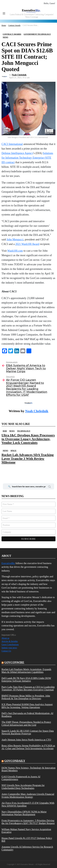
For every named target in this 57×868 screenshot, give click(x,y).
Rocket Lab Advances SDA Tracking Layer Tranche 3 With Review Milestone (28, 458)
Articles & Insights (10, 641)
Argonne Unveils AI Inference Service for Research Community (27, 848)
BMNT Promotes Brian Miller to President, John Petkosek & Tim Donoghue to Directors (26, 697)
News (12, 431)
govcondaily (15, 761)
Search (50, 487)
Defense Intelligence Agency (17, 153)
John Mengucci (15, 239)
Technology (24, 431)
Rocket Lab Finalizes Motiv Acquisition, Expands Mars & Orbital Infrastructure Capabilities (26, 671)
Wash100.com (15, 251)
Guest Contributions (10, 645)
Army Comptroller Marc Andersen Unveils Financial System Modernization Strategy (28, 796)
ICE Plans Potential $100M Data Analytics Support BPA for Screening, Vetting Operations (27, 706)
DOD (5, 431)
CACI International (12, 144)
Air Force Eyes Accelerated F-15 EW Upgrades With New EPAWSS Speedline (28, 804)
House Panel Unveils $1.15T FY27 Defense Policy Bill (27, 840)
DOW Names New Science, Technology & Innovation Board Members (28, 769)
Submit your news (9, 648)
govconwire (14, 662)
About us (5, 638)
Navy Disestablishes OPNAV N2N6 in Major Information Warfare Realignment (24, 813)
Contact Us (6, 651)
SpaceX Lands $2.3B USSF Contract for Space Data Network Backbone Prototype (28, 732)
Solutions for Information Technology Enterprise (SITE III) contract (27, 158)
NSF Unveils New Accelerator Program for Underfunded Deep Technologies (23, 787)
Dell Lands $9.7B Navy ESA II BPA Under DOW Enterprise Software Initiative (26, 680)
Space (13, 451)
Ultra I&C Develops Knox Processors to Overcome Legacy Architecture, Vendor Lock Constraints (28, 439)
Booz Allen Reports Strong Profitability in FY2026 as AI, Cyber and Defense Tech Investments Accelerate (28, 747)
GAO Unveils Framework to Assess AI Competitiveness (21, 778)
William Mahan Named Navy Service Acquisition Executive (26, 831)
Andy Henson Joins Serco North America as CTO (26, 740)
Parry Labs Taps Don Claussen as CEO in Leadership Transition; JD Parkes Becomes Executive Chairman (28, 688)
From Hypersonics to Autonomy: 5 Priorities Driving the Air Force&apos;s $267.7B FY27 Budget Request (28, 822)
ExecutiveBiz (8, 563)
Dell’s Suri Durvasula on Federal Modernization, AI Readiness (27, 715)
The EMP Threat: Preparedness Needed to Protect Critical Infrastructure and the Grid (26, 723)
